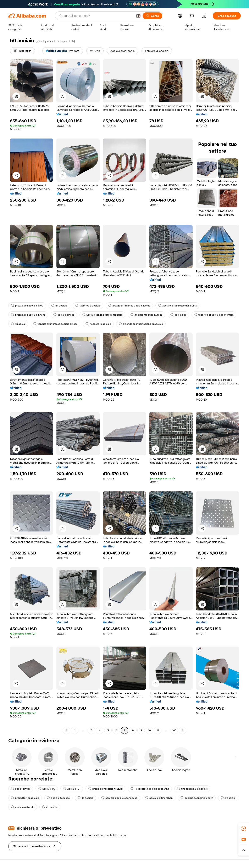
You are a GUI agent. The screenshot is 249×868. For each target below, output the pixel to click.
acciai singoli (21, 789)
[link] (244, 829)
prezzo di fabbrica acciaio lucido (129, 306)
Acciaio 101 (72, 789)
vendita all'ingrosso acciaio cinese (56, 324)
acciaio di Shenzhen (159, 798)
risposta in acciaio (98, 324)
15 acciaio (85, 798)
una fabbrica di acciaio (192, 789)
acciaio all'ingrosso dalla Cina (177, 306)
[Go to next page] (183, 730)
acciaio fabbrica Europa (146, 315)
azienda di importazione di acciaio (141, 324)
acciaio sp (178, 315)
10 (150, 730)
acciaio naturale (23, 807)
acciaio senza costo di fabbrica (102, 315)
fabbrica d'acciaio (88, 306)
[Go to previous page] (66, 730)
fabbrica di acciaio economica (214, 315)
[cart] (193, 16)
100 (174, 730)
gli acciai (18, 324)
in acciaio (50, 807)
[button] (138, 16)
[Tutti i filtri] (22, 51)
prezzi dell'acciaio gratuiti (105, 789)
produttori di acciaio (25, 798)
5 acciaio (228, 798)
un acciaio (59, 306)
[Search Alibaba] (96, 16)
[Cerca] (152, 16)
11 (158, 730)
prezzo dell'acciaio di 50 (27, 306)
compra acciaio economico (119, 798)
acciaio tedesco (58, 798)
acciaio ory (47, 789)
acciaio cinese (64, 315)
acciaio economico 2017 (197, 798)
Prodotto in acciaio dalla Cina (150, 789)
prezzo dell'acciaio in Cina (28, 315)
